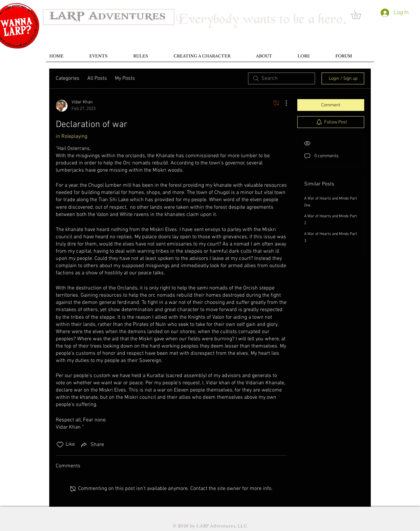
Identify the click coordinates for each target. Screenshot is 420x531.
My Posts (125, 78)
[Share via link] (92, 445)
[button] (360, 15)
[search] (282, 78)
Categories (68, 78)
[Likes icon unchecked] (60, 445)
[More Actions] (283, 103)
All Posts (97, 78)
